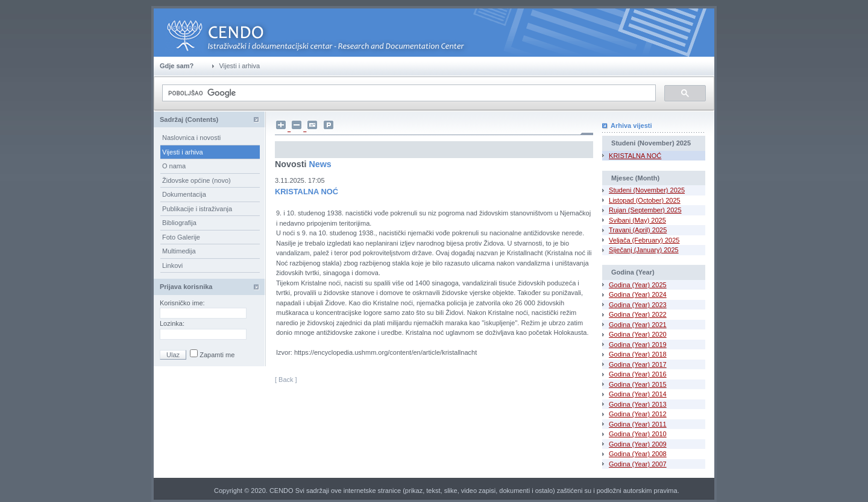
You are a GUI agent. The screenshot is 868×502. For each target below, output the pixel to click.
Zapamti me (216, 355)
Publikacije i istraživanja (197, 209)
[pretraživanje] (408, 93)
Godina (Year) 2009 (638, 444)
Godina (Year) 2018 (638, 354)
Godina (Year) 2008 (638, 454)
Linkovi (172, 265)
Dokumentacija (184, 194)
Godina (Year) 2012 (638, 414)
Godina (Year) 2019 (638, 345)
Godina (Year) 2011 (638, 424)
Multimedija (179, 251)
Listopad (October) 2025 (645, 200)
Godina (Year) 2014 (638, 394)
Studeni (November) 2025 (647, 190)
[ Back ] (286, 380)
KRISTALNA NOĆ (635, 156)
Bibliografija (179, 223)
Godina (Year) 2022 (638, 314)
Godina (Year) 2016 (638, 374)
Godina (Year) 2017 (638, 364)
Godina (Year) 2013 (638, 404)
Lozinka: (173, 323)
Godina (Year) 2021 (638, 325)
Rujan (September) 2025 (645, 210)
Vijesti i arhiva (183, 152)
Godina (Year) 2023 (638, 305)
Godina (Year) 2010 (638, 434)
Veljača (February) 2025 (644, 240)
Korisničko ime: (183, 303)
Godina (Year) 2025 (638, 285)
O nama (174, 166)
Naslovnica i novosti (191, 138)
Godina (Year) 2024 (638, 294)
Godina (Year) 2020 (638, 334)
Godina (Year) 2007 (638, 464)
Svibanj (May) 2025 (637, 220)
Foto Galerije (181, 237)
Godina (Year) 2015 (638, 384)
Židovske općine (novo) (197, 180)
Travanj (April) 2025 (638, 230)
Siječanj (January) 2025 (644, 250)
